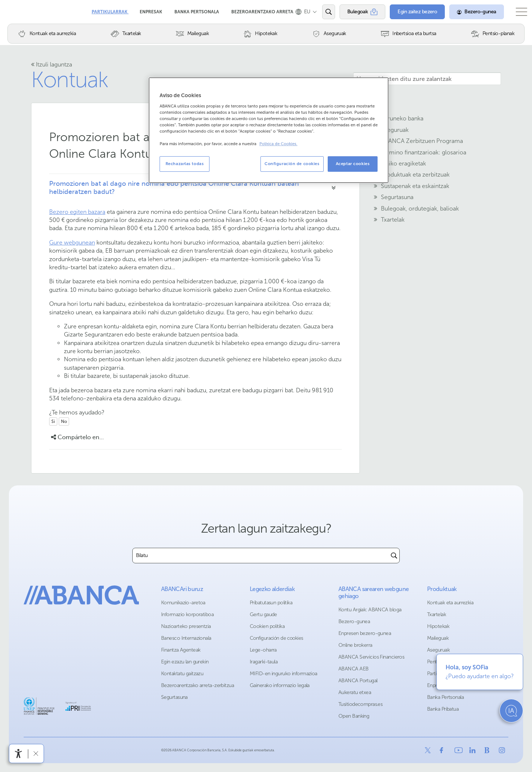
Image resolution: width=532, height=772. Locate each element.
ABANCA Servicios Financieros (371, 657)
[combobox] (261, 556)
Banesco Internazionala (186, 638)
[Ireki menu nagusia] (518, 12)
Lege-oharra (263, 650)
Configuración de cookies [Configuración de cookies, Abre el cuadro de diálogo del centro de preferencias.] (292, 164)
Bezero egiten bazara (77, 212)
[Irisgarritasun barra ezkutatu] (36, 753)
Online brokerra (355, 645)
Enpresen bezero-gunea (365, 633)
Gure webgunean (72, 242)
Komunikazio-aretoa (183, 603)
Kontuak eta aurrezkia (450, 603)
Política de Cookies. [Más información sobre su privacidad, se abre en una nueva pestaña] (278, 144)
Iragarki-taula (264, 662)
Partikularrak (110, 9)
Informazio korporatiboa (187, 614)
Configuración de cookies (277, 638)
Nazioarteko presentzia (186, 626)
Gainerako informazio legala (280, 685)
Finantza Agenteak (181, 650)
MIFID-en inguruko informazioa (284, 674)
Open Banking (354, 716)
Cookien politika (267, 626)
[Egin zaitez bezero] (411, 12)
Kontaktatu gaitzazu (182, 674)
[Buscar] (394, 556)
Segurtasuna (174, 697)
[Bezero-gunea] (469, 12)
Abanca (19, 11)
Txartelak (436, 614)
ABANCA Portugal (358, 681)
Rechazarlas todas (185, 164)
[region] (269, 130)
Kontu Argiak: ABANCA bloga (370, 610)
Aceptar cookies (353, 164)
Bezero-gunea (354, 621)
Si (53, 421)
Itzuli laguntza (52, 64)
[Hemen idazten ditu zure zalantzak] (427, 79)
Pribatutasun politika (271, 603)
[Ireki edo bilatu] (323, 12)
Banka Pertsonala (197, 9)
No (64, 421)
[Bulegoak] (357, 12)
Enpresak (151, 9)
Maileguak (438, 638)
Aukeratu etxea (355, 692)
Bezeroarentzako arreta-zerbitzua (197, 685)
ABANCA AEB (353, 669)
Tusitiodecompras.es (360, 704)
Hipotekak (438, 626)
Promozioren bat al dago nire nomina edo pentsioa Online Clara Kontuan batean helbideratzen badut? (174, 188)
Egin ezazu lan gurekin (185, 662)
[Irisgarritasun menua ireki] (18, 754)
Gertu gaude (263, 614)
